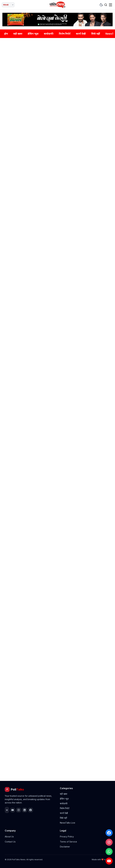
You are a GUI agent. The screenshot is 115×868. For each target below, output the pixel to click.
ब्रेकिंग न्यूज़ (33, 34)
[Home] (57, 5)
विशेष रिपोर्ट (65, 34)
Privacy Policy (67, 837)
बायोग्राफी (49, 34)
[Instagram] (109, 842)
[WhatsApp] (109, 851)
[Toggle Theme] (101, 5)
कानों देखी (81, 34)
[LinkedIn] (25, 810)
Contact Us (10, 842)
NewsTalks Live (68, 823)
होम (6, 34)
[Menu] (111, 5)
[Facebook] (109, 832)
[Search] (106, 5)
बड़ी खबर (18, 34)
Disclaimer (65, 847)
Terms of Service (68, 842)
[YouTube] (109, 861)
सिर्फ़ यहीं (96, 34)
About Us (9, 837)
